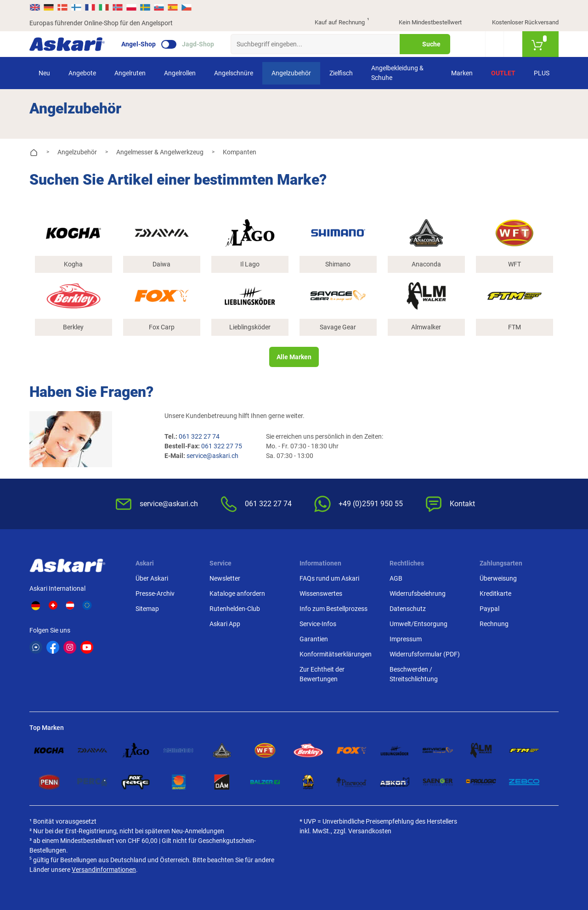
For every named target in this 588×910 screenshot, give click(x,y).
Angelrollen (180, 73)
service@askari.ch (212, 456)
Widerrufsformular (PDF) (425, 654)
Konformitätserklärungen (336, 654)
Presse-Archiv (155, 593)
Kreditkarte (495, 593)
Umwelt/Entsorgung (418, 624)
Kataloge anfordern (237, 593)
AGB (396, 578)
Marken (462, 73)
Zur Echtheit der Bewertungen (322, 674)
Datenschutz (408, 609)
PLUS (542, 73)
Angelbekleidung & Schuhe (397, 73)
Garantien (314, 639)
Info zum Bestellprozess (334, 609)
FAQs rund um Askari (329, 578)
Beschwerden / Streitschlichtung (414, 674)
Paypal (489, 609)
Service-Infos (318, 624)
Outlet (503, 73)
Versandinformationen (104, 870)
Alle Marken (294, 357)
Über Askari (152, 578)
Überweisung (498, 578)
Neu (44, 73)
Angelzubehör (291, 73)
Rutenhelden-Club (235, 609)
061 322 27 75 (222, 446)
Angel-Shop (139, 44)
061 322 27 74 (199, 436)
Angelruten (130, 73)
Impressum (406, 639)
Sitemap (147, 609)
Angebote (82, 73)
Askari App (225, 624)
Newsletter (225, 578)
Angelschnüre (234, 73)
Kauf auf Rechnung (334, 23)
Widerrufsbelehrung (418, 593)
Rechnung (494, 624)
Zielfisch (341, 73)
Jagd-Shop (198, 44)
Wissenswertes (321, 593)
